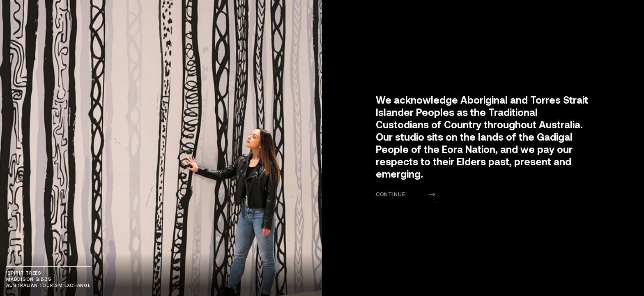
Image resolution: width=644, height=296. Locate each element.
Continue (391, 194)
